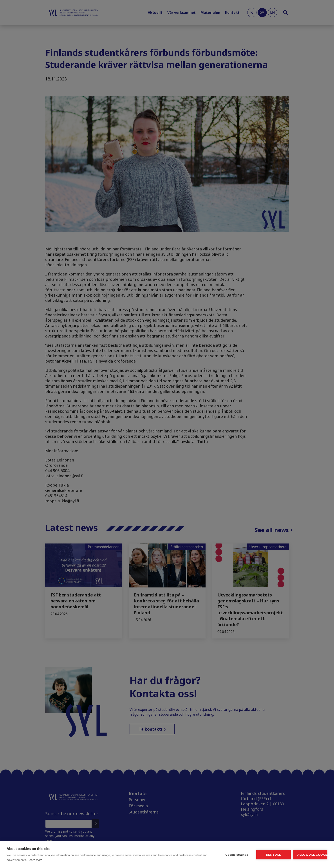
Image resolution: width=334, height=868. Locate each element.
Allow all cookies (302, 855)
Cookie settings (196, 855)
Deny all (249, 855)
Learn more (82, 860)
